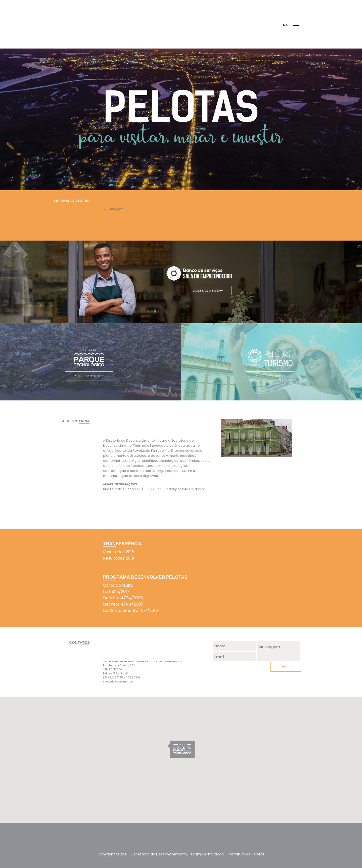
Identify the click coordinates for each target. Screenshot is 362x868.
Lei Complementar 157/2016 (130, 610)
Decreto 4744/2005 (123, 604)
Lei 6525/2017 (116, 592)
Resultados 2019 (119, 558)
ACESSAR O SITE (208, 290)
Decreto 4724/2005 (123, 598)
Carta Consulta (118, 585)
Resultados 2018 (119, 552)
